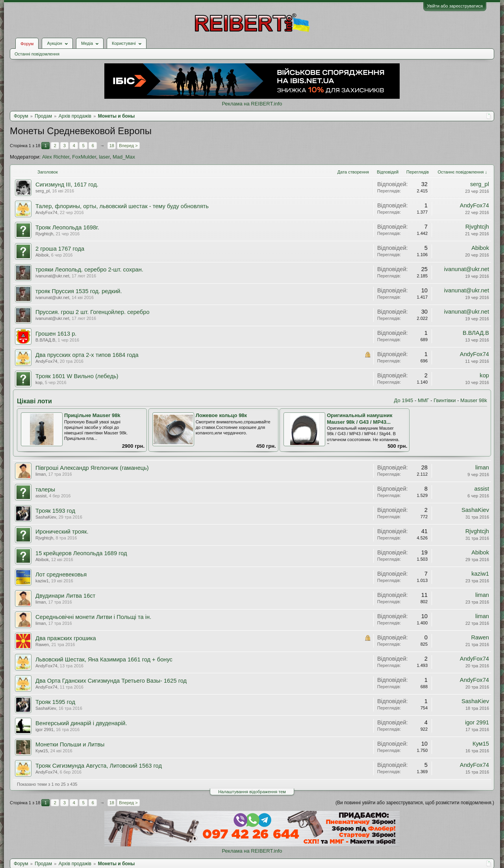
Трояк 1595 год (55, 702)
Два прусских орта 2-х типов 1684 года (87, 355)
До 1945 (404, 400)
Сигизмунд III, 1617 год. (67, 185)
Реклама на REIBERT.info (252, 104)
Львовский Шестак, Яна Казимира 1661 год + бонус (104, 659)
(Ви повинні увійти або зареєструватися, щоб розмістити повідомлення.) (415, 803)
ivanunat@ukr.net (52, 276)
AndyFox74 (46, 212)
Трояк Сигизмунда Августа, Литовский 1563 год (99, 766)
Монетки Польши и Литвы (70, 744)
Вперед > (128, 146)
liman (41, 474)
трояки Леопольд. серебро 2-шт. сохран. (89, 270)
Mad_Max (124, 157)
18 (112, 146)
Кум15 (42, 751)
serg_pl (43, 191)
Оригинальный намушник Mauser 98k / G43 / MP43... (359, 419)
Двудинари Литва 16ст (65, 596)
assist (41, 496)
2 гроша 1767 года (60, 249)
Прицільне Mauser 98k (92, 415)
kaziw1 (42, 581)
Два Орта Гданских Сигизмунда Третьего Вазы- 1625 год (111, 681)
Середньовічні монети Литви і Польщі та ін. (93, 617)
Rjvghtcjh (44, 234)
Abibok (42, 255)
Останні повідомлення (37, 54)
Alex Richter (56, 157)
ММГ (423, 400)
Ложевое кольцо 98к (221, 415)
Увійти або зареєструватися (455, 6)
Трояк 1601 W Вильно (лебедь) (77, 376)
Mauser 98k (474, 400)
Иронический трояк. (62, 532)
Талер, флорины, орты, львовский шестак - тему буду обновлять (122, 206)
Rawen (42, 645)
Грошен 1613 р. (56, 334)
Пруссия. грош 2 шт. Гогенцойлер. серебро (93, 312)
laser (104, 157)
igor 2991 (44, 729)
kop (39, 382)
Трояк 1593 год (55, 511)
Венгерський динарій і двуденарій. (81, 723)
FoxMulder (84, 157)
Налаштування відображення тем (252, 792)
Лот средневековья (61, 574)
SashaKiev (46, 517)
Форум (27, 44)
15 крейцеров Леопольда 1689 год (81, 553)
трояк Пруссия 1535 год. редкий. (79, 291)
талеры (45, 489)
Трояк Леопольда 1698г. (67, 227)
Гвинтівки (445, 400)
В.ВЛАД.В (45, 340)
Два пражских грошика (66, 638)
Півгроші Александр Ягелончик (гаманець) (92, 468)
